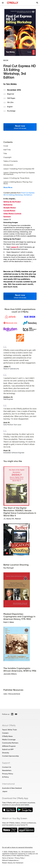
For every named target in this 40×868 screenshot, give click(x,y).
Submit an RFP (8, 749)
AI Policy (5, 777)
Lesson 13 (15, 247)
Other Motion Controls (12, 214)
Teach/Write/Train (9, 730)
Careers (5, 733)
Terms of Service (8, 858)
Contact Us (7, 767)
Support (6, 763)
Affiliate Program (9, 746)
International (8, 784)
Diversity (6, 753)
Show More (8, 187)
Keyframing (8, 205)
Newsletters (7, 770)
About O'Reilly (9, 725)
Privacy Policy (8, 774)
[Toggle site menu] (3, 3)
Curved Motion (9, 211)
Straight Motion (10, 208)
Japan (5, 791)
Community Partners (10, 743)
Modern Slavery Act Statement (13, 863)
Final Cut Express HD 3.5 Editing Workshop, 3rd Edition (19, 194)
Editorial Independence (10, 860)
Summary (7, 216)
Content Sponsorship (10, 756)
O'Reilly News (7, 736)
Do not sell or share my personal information (17, 847)
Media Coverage (9, 740)
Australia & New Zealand (12, 788)
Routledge (11, 111)
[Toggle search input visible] (37, 3)
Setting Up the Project (12, 202)
